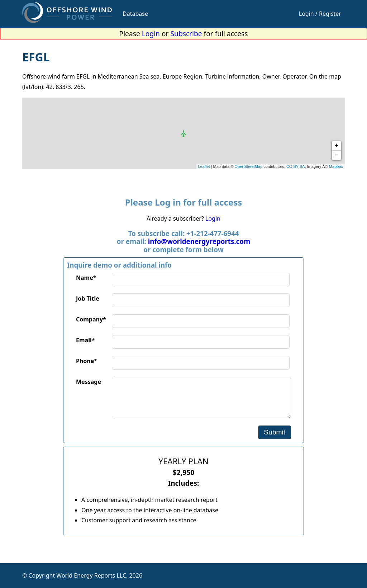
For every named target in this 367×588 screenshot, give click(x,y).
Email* (85, 340)
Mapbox (336, 166)
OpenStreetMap (249, 166)
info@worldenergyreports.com (199, 241)
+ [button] (337, 146)
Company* (91, 319)
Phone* (87, 361)
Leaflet (204, 166)
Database (135, 14)
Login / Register (320, 14)
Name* (86, 278)
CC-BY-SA (296, 166)
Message (89, 382)
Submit (275, 432)
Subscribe (186, 34)
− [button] (337, 155)
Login (151, 34)
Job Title (88, 298)
